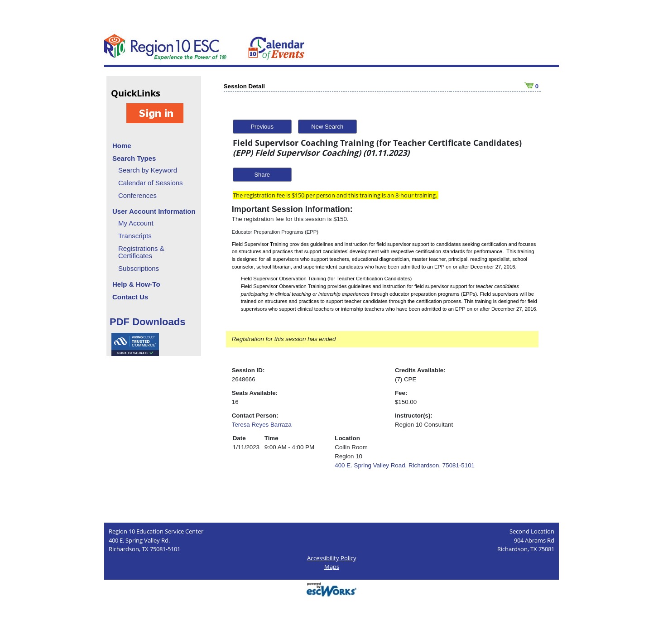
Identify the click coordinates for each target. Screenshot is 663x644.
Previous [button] (262, 127)
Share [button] (262, 175)
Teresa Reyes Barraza (262, 425)
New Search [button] (327, 127)
